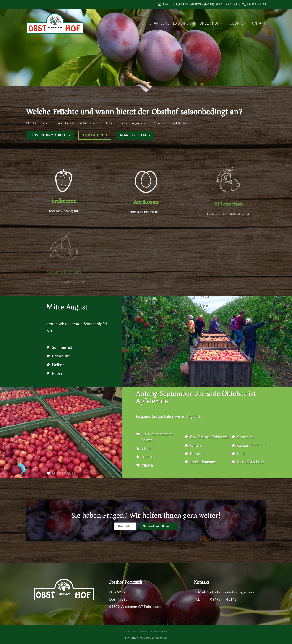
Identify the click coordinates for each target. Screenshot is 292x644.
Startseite (160, 23)
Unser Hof (211, 23)
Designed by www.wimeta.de (146, 638)
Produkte (236, 23)
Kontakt (258, 23)
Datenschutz (136, 631)
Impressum (158, 631)
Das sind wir (185, 23)
